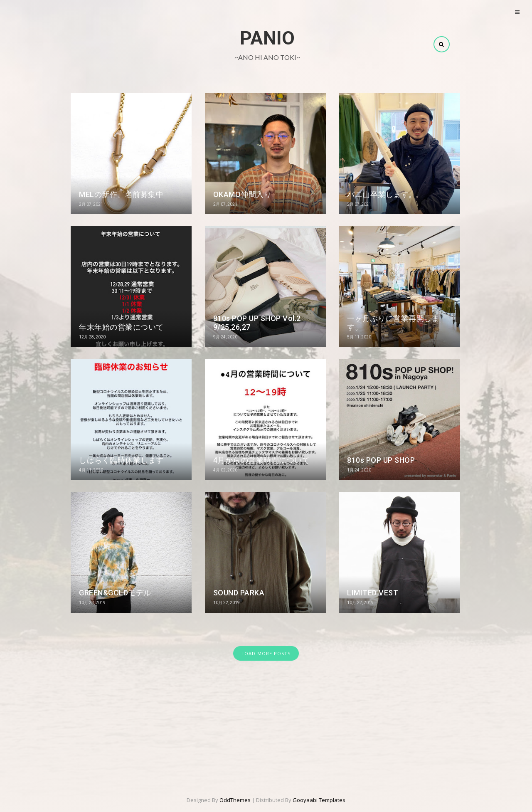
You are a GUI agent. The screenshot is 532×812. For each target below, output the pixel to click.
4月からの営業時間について (262, 460)
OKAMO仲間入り (243, 194)
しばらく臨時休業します (121, 460)
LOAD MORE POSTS (266, 653)
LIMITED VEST (373, 593)
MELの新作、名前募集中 (121, 194)
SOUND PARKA (239, 593)
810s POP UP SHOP (381, 460)
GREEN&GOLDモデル (115, 593)
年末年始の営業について (121, 327)
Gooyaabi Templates (319, 800)
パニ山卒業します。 (382, 194)
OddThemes (235, 800)
